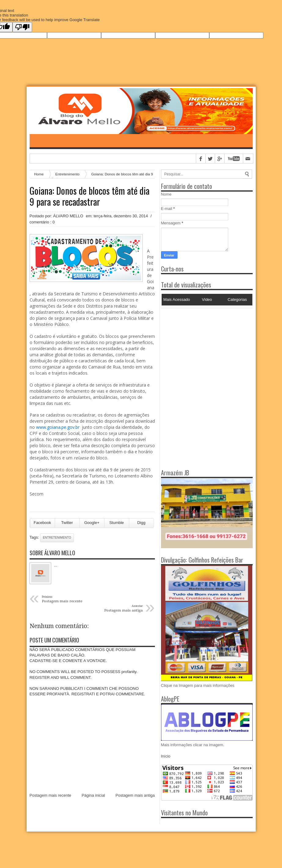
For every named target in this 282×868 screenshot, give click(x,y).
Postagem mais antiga (135, 795)
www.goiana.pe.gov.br (58, 427)
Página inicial (93, 795)
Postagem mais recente (51, 795)
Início (166, 756)
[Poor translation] (22, 27)
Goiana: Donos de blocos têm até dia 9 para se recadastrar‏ (90, 196)
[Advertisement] (199, 346)
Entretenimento (57, 538)
